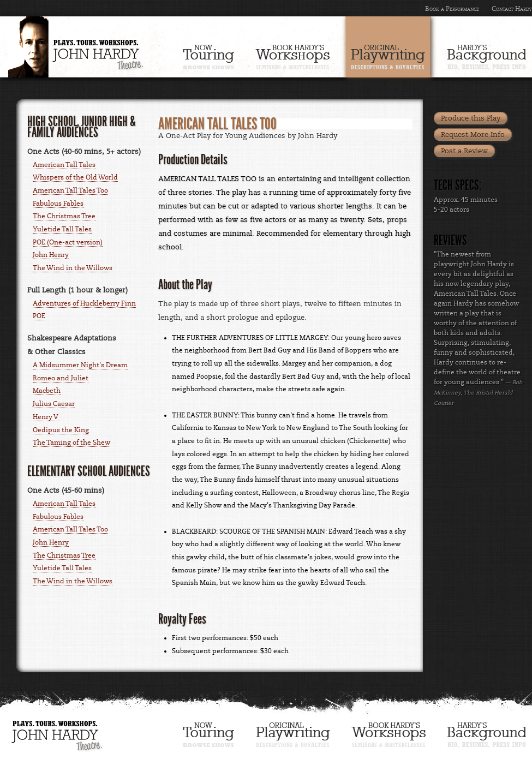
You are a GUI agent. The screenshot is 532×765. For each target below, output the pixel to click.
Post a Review (464, 151)
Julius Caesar (54, 404)
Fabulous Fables (58, 204)
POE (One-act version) (68, 242)
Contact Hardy (512, 9)
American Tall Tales (64, 165)
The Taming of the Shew (71, 443)
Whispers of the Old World (75, 177)
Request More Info (473, 135)
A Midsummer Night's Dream (80, 365)
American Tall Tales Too (70, 190)
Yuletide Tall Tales (62, 229)
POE (39, 316)
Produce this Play (471, 118)
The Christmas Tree (64, 216)
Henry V (46, 417)
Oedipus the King (61, 430)
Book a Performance (452, 9)
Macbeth (47, 391)
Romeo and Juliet (61, 378)
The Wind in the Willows (73, 268)
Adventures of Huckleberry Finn (84, 303)
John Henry (51, 255)
